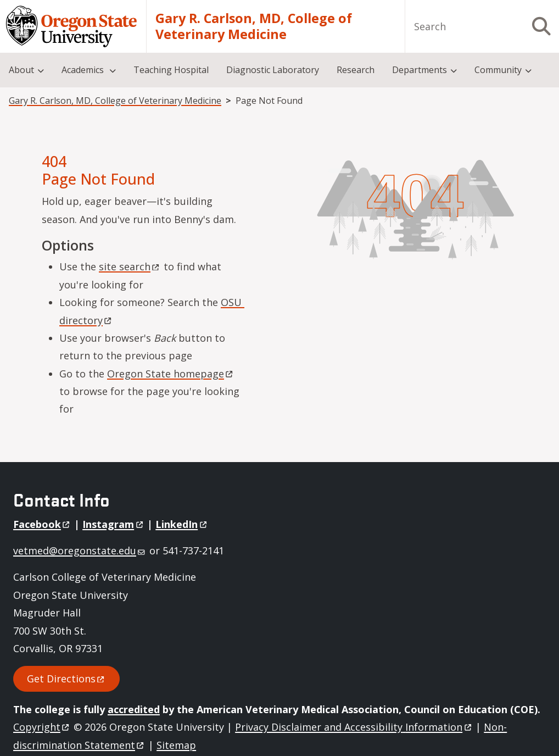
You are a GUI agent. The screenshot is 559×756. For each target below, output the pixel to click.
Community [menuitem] (498, 70)
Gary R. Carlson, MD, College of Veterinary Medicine (254, 27)
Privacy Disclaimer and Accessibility (354, 727)
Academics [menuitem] (84, 70)
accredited (134, 709)
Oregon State (171, 374)
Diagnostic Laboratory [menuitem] (273, 70)
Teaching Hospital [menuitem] (171, 70)
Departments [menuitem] (420, 70)
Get (66, 679)
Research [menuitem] (356, 70)
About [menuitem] (21, 70)
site (130, 266)
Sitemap (176, 745)
